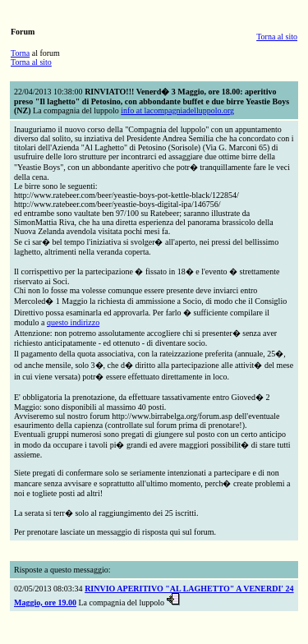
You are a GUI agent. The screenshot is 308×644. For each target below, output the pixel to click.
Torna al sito (277, 37)
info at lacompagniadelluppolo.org (177, 110)
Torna (20, 53)
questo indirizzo (73, 322)
